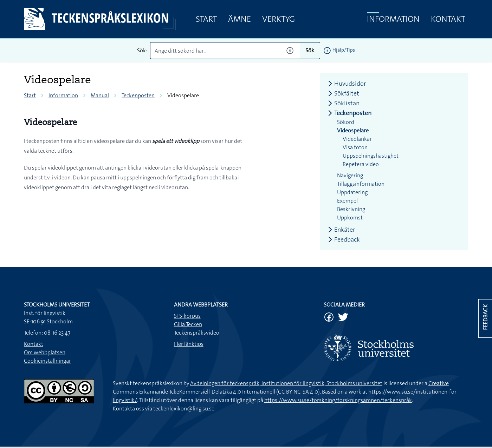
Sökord (346, 122)
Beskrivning (351, 209)
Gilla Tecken (188, 324)
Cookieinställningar (47, 361)
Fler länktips (189, 344)
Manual (100, 95)
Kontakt (448, 19)
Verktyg (279, 19)
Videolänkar (357, 139)
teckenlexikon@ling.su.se (184, 409)
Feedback (343, 239)
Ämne (239, 19)
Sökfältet (342, 93)
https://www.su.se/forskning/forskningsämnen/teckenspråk (338, 400)
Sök (310, 50)
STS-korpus (187, 316)
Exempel (347, 201)
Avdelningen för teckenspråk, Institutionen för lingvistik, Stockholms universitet (286, 383)
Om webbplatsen (45, 352)
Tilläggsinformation (361, 184)
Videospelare (353, 130)
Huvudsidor (346, 84)
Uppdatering (352, 192)
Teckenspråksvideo (197, 333)
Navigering (350, 175)
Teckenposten (138, 95)
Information (393, 19)
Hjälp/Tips (344, 50)
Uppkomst (350, 218)
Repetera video (361, 164)
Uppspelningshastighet (371, 156)
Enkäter (340, 230)
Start (206, 19)
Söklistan (343, 103)
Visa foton (355, 147)
